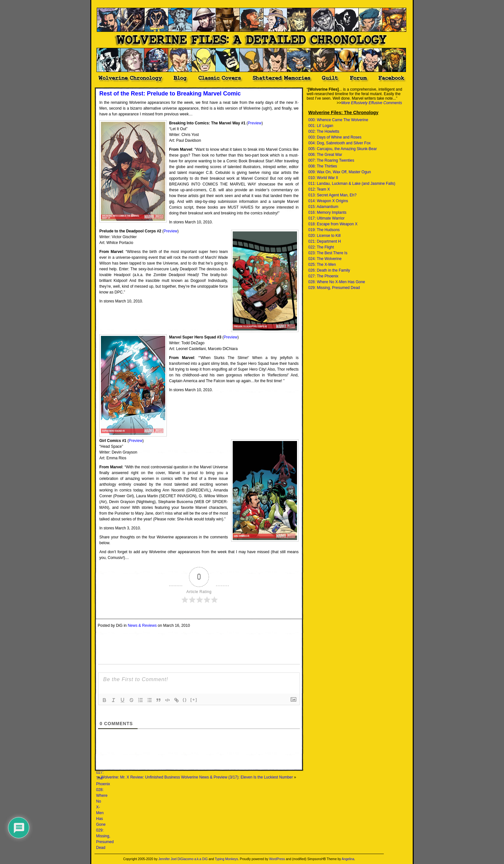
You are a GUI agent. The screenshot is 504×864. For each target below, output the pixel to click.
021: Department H (324, 241)
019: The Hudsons (324, 230)
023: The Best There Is (328, 253)
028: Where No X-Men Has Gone (337, 282)
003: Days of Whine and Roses (335, 137)
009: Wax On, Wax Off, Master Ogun (340, 172)
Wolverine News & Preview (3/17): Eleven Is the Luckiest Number (237, 777)
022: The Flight (321, 247)
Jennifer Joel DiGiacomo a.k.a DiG (183, 859)
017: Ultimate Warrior (326, 218)
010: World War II (323, 178)
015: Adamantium (323, 207)
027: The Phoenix (323, 276)
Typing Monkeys (226, 859)
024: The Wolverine (325, 259)
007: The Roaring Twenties (331, 160)
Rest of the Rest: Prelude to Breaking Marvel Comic (170, 94)
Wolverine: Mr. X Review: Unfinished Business (140, 777)
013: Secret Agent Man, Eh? (332, 195)
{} (185, 700)
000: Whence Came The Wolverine (338, 120)
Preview (255, 123)
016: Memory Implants (327, 212)
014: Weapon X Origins (328, 201)
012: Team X (319, 189)
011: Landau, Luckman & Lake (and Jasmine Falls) (352, 184)
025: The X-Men (322, 265)
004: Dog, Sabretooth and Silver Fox (339, 143)
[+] (194, 700)
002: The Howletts (324, 131)
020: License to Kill (324, 236)
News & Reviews (142, 625)
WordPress (277, 859)
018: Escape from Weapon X (333, 224)
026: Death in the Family (329, 270)
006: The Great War (325, 155)
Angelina (348, 859)
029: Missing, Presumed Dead (334, 288)
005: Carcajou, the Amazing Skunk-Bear (342, 149)
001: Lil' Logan (321, 126)
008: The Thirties (323, 166)
